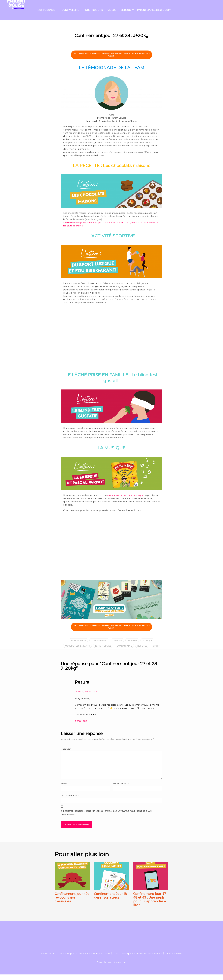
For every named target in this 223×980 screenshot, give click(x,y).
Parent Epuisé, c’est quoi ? (154, 11)
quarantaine (132, 646)
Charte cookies (174, 959)
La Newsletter (71, 11)
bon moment (76, 640)
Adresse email (121, 789)
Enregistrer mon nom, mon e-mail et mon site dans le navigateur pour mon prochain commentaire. (106, 818)
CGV (116, 959)
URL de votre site (70, 801)
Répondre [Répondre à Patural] (81, 726)
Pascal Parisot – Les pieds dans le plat (127, 494)
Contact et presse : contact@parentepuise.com (84, 959)
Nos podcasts (46, 11)
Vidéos (112, 11)
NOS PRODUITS (94, 11)
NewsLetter (48, 959)
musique (150, 640)
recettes (151, 646)
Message (66, 754)
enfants (133, 640)
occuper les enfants (81, 646)
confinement (98, 640)
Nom (64, 789)
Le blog (126, 11)
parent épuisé (109, 646)
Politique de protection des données (142, 959)
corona (118, 640)
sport (112, 651)
